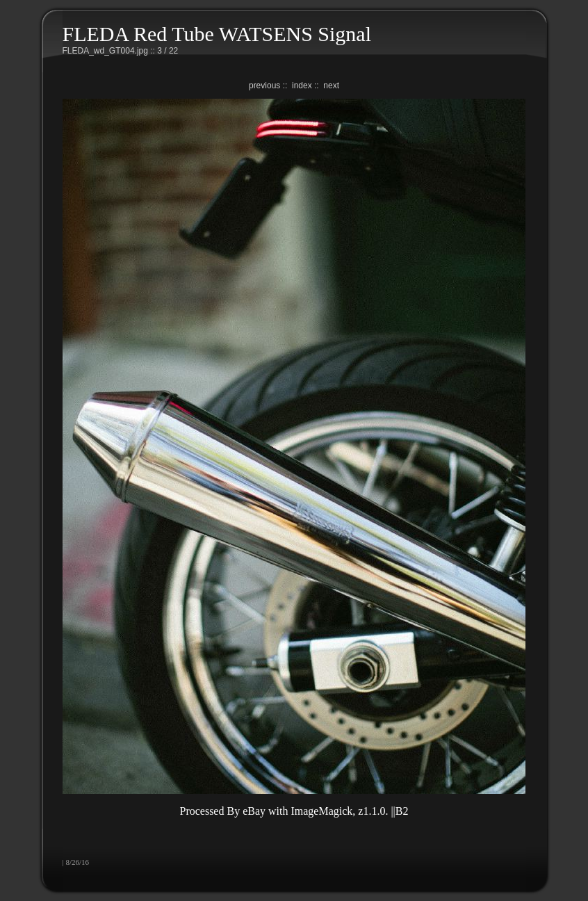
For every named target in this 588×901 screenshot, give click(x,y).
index (302, 86)
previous (264, 86)
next (331, 86)
